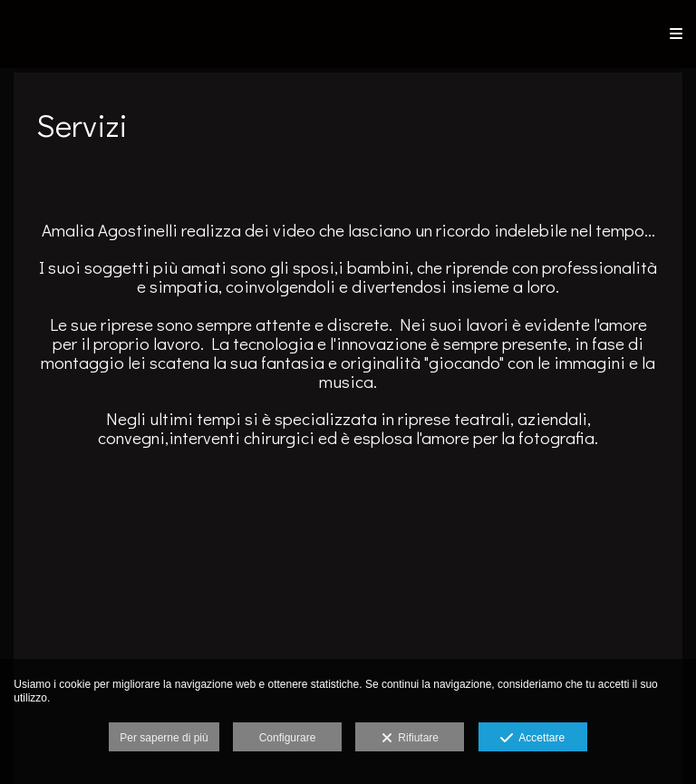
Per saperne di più (164, 738)
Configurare (288, 738)
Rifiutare (410, 739)
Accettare (532, 739)
